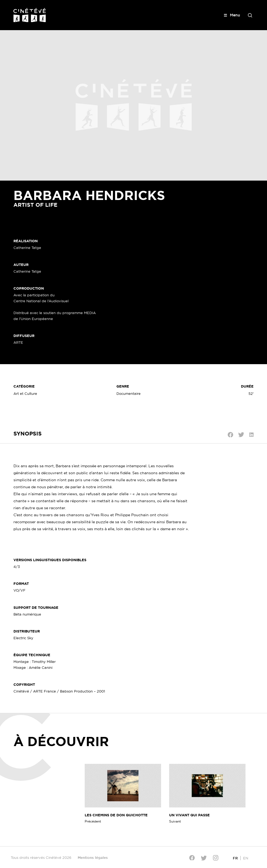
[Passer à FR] (235, 858)
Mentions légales (93, 858)
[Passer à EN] (246, 858)
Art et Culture (25, 393)
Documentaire (129, 393)
